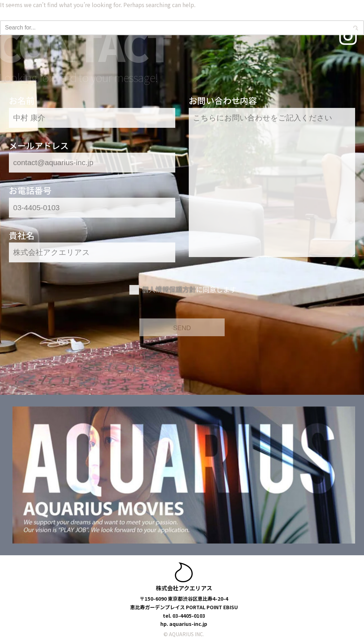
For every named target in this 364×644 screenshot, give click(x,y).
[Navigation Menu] (348, 12)
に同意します (189, 289)
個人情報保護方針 (169, 289)
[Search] (174, 28)
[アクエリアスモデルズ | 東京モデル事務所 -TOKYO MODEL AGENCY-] (44, 12)
